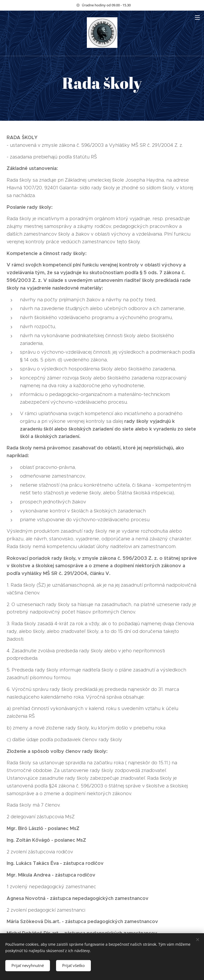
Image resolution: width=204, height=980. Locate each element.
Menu (197, 18)
